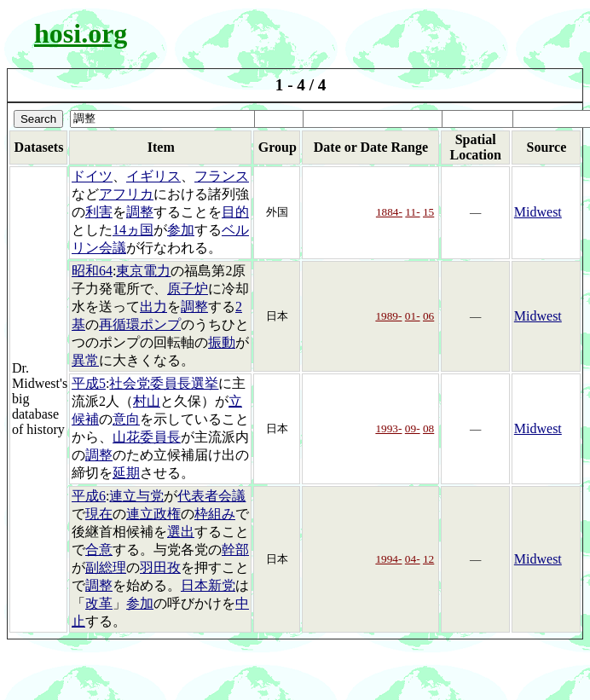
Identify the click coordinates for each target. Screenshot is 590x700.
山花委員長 (147, 437)
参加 (181, 230)
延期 (126, 473)
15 (428, 212)
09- (413, 428)
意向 (126, 419)
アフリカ (126, 194)
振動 (222, 342)
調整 (140, 212)
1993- (388, 428)
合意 (99, 550)
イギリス (153, 176)
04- (413, 559)
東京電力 (143, 271)
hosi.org (81, 33)
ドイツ (92, 176)
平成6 (89, 496)
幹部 (235, 550)
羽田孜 (160, 567)
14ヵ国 (133, 230)
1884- (389, 212)
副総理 (106, 567)
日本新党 (208, 585)
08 (428, 428)
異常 (85, 360)
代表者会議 (211, 496)
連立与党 (136, 496)
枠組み (215, 514)
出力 (153, 307)
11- (412, 212)
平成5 (89, 383)
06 (428, 316)
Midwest (538, 212)
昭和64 (92, 271)
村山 (147, 401)
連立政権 (153, 514)
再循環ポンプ (140, 324)
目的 (235, 212)
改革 (99, 603)
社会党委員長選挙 (164, 383)
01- (413, 316)
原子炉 (188, 289)
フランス (222, 176)
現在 (99, 514)
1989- (388, 316)
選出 (181, 532)
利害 (99, 212)
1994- (388, 559)
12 (428, 559)
